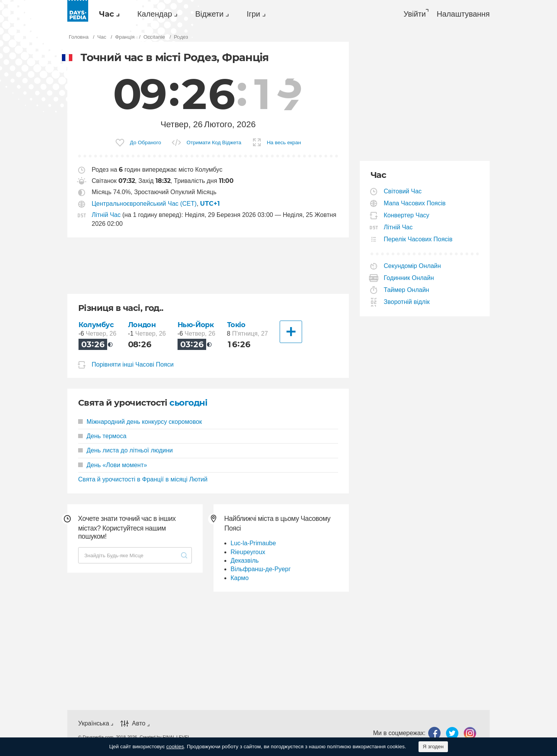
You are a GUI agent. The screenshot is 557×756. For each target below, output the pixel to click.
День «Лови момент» (113, 465)
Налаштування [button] (463, 14)
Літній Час (106, 215)
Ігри (254, 14)
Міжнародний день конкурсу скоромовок (140, 422)
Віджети (209, 14)
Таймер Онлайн (407, 290)
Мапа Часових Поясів (415, 203)
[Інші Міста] (291, 332)
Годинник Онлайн (409, 278)
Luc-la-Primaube (253, 543)
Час (107, 14)
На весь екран (284, 142)
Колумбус (96, 325)
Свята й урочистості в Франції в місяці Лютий (143, 479)
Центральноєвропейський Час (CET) (144, 204)
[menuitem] (107, 14)
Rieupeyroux (248, 552)
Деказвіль (245, 561)
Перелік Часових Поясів (418, 239)
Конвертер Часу (407, 215)
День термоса (102, 436)
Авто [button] (139, 724)
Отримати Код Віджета (214, 142)
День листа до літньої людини (126, 450)
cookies (175, 747)
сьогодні (188, 403)
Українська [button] (94, 723)
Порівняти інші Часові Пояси (133, 364)
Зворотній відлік (407, 302)
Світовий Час (403, 191)
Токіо (236, 325)
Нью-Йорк (196, 325)
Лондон (142, 325)
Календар (155, 14)
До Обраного (146, 142)
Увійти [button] (415, 14)
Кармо (240, 578)
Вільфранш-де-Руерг (261, 569)
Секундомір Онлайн (413, 266)
